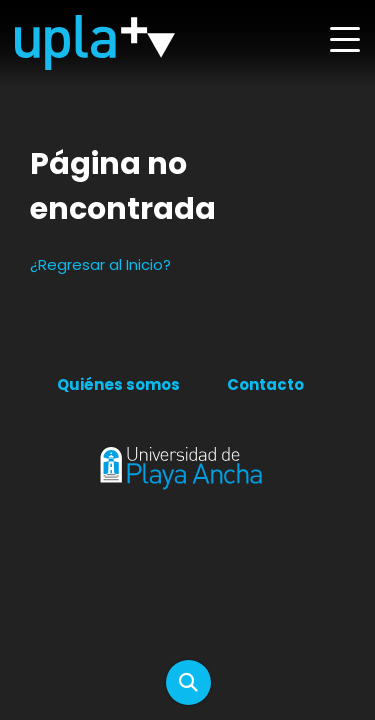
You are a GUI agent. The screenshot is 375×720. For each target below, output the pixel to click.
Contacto (265, 384)
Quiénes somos (118, 384)
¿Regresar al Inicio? (100, 264)
